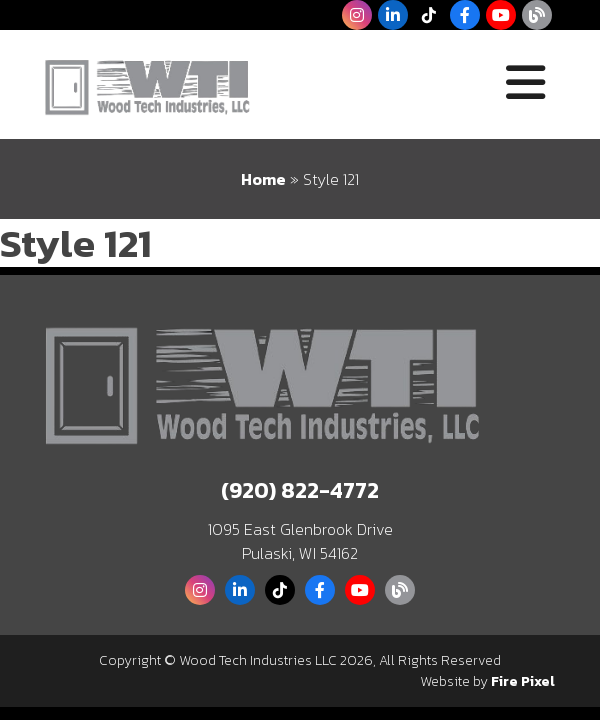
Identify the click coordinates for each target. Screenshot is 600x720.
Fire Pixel (523, 681)
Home (263, 179)
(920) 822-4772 (300, 490)
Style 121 (76, 243)
